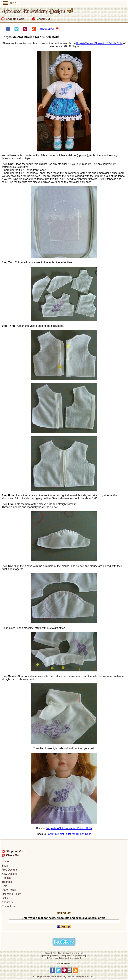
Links (5, 898)
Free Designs (10, 870)
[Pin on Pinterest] (25, 30)
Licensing (64, 958)
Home (5, 862)
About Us (7, 902)
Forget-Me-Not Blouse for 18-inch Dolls (99, 43)
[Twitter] (58, 972)
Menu (11, 3)
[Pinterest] (64, 972)
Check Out (41, 19)
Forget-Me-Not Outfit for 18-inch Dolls (69, 834)
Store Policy (9, 890)
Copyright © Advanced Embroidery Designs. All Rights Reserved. (64, 977)
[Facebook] (52, 972)
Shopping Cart (13, 19)
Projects (6, 878)
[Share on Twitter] (16, 30)
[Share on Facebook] (8, 30)
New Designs (9, 874)
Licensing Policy (11, 894)
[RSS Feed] (76, 972)
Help (4, 886)
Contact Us (8, 906)
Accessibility (74, 958)
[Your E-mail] (64, 921)
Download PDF (50, 29)
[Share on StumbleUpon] (34, 30)
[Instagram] (70, 972)
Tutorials (7, 882)
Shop (5, 866)
